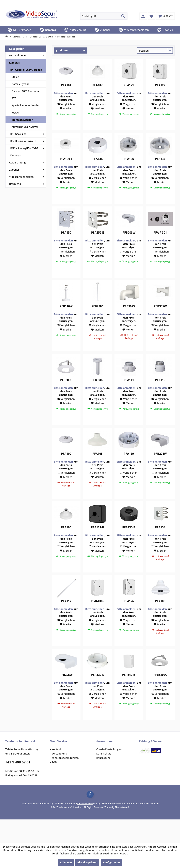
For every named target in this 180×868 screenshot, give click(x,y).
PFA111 (129, 390)
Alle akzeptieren (87, 862)
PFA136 (129, 169)
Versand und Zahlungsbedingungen (65, 766)
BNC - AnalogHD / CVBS (24, 148)
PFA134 (97, 169)
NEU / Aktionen (18, 55)
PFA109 (160, 611)
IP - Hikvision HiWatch (23, 141)
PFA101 (66, 96)
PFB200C (66, 390)
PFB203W (129, 243)
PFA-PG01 (160, 243)
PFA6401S (129, 685)
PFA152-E (97, 243)
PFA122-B (97, 538)
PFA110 (160, 390)
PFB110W (66, 317)
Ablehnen (66, 862)
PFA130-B (129, 538)
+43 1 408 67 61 (18, 773)
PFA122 (160, 96)
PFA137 (160, 169)
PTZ (14, 98)
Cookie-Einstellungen (109, 760)
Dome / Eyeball (20, 84)
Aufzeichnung (17, 162)
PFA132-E (97, 685)
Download (15, 184)
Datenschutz (104, 764)
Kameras (14, 63)
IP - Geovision (18, 134)
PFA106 (66, 538)
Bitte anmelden (63, 103)
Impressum (103, 768)
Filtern (62, 50)
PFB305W (160, 317)
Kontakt (56, 760)
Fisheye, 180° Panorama (26, 91)
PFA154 (160, 538)
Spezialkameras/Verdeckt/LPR (29, 105)
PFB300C (97, 390)
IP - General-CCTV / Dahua (26, 70)
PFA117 (66, 611)
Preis (59, 60)
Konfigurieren (111, 862)
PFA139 (129, 464)
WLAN (15, 113)
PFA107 (97, 96)
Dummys (16, 155)
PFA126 (129, 611)
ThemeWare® (122, 818)
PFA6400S (97, 611)
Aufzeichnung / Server (25, 127)
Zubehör (14, 170)
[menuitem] (165, 16)
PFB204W (160, 464)
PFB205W (66, 685)
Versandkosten (85, 814)
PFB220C (97, 317)
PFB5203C (160, 685)
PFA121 (129, 96)
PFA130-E (66, 169)
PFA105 (97, 464)
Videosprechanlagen (21, 177)
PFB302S (129, 317)
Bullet (15, 77)
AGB (54, 772)
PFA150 (66, 243)
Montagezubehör (22, 120)
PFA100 (66, 464)
